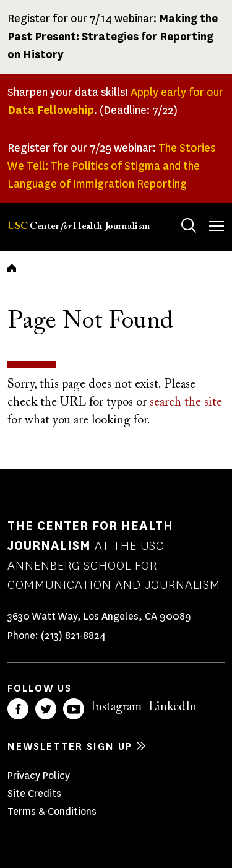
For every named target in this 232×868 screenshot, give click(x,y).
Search (177, 213)
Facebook (18, 709)
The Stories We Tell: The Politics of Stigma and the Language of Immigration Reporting (111, 166)
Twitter (46, 709)
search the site (186, 402)
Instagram (116, 707)
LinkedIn (173, 707)
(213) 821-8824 (73, 636)
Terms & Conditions (52, 811)
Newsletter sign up (70, 746)
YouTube (74, 709)
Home (12, 268)
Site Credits (34, 793)
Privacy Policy (39, 775)
